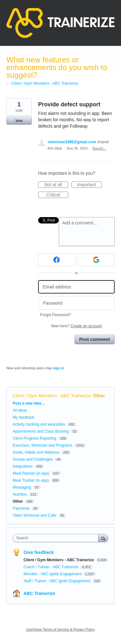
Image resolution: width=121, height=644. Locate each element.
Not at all (56, 185)
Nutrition (20, 494)
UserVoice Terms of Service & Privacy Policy (60, 629)
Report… (99, 148)
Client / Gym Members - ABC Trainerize (52, 396)
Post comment (95, 339)
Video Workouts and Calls (35, 515)
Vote (19, 121)
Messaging (22, 487)
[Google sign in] (96, 260)
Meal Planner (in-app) (31, 473)
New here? (76, 326)
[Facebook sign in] (57, 260)
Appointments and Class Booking (41, 431)
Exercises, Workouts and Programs (43, 445)
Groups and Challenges (33, 459)
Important (89, 185)
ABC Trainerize (39, 593)
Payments (21, 508)
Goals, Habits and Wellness (36, 452)
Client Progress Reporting (34, 438)
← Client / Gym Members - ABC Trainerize (42, 83)
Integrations (23, 466)
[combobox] (57, 538)
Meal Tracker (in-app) (31, 480)
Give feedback (39, 552)
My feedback (24, 417)
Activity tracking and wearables (39, 424)
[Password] (76, 303)
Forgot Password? (55, 315)
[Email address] (76, 287)
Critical (57, 195)
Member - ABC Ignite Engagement (53, 574)
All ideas (20, 410)
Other (99, 396)
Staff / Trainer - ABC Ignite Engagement (57, 581)
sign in (59, 368)
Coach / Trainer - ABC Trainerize (51, 567)
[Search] (103, 538)
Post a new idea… (29, 403)
